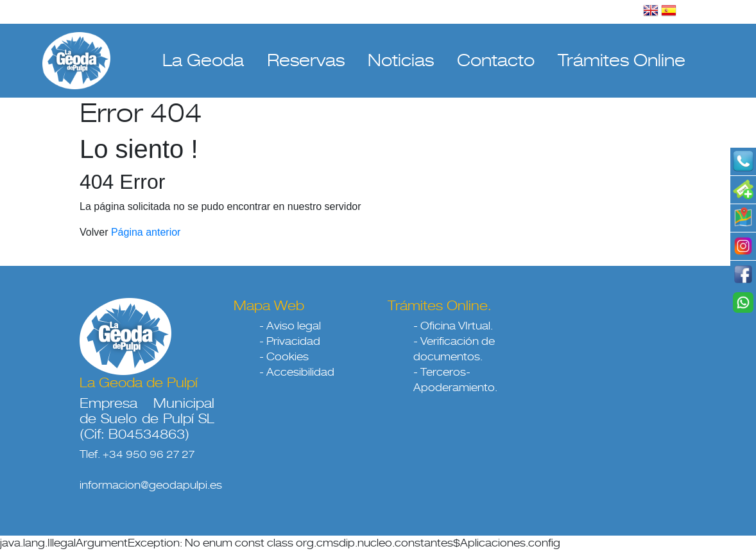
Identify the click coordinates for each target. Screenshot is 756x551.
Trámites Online (622, 60)
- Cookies (284, 357)
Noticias (401, 60)
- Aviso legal (290, 326)
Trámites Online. (440, 306)
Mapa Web (269, 306)
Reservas (306, 60)
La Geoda (203, 60)
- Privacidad (290, 341)
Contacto (496, 60)
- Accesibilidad (297, 372)
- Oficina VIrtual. (453, 326)
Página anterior (146, 232)
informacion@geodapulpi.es (151, 485)
